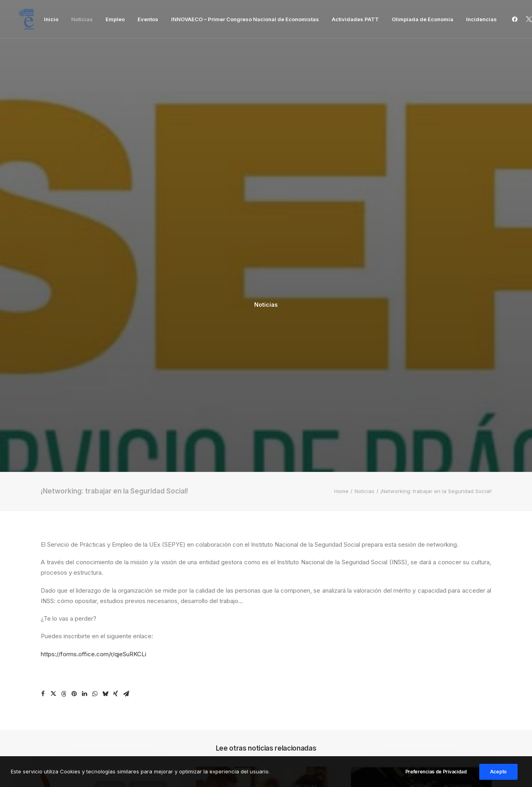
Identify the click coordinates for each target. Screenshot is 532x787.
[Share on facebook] (43, 395)
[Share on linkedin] (84, 395)
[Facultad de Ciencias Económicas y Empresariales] (26, 19)
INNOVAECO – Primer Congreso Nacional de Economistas (245, 19)
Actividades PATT (355, 19)
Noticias (82, 19)
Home (341, 192)
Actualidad (148, 487)
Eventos (148, 19)
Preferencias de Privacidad (436, 778)
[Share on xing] (116, 395)
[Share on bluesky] (105, 395)
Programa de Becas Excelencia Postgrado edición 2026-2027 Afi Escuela (108, 603)
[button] (516, 19)
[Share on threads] (64, 395)
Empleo (115, 19)
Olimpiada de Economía (422, 19)
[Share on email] (126, 395)
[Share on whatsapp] (95, 395)
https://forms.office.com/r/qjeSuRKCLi (94, 355)
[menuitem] (51, 19)
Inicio (51, 19)
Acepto (498, 778)
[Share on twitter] (53, 395)
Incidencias (481, 19)
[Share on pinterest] (74, 395)
